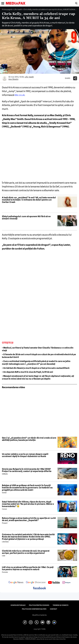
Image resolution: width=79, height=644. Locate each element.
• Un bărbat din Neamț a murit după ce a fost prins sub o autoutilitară (36, 368)
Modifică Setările (39, 615)
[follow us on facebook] (39, 588)
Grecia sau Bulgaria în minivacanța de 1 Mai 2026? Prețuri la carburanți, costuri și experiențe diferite (27, 470)
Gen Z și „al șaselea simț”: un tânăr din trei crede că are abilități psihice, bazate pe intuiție (29, 439)
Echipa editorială (18, 605)
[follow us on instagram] (66, 583)
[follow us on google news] (16, 583)
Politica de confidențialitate (34, 609)
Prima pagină (7, 9)
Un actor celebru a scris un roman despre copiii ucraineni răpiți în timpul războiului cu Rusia (25, 455)
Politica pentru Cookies (39, 605)
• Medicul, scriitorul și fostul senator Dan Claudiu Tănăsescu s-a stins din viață (38, 349)
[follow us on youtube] (54, 583)
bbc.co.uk (20, 95)
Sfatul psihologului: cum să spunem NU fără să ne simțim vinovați (26, 218)
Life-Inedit (18, 9)
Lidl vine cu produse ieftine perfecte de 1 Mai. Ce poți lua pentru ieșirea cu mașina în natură (28, 568)
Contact (54, 609)
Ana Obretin (13, 79)
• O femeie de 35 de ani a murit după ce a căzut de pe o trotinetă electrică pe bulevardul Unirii (39, 356)
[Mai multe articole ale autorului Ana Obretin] (5, 78)
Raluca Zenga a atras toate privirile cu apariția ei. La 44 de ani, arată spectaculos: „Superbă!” (29, 519)
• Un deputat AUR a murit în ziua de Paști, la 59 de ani (28, 372)
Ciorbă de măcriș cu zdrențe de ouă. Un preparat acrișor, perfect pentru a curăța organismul (26, 552)
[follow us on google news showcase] (36, 583)
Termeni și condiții (61, 605)
